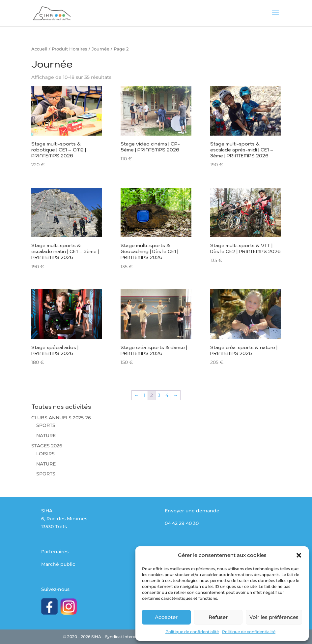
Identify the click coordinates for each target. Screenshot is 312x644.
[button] (299, 555)
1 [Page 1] (144, 395)
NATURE (46, 435)
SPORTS (46, 425)
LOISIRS (45, 454)
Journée (100, 49)
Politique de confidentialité (192, 632)
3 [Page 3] (159, 395)
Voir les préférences (274, 617)
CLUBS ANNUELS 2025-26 (61, 418)
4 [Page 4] (167, 395)
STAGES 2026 (47, 446)
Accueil (39, 49)
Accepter (166, 617)
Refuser (218, 617)
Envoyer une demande (192, 511)
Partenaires (55, 552)
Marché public (58, 564)
